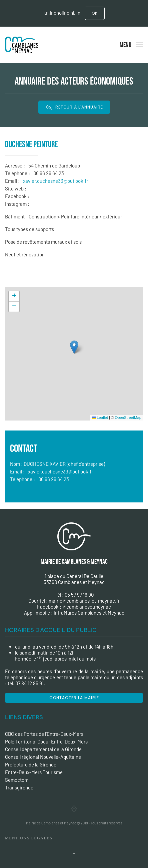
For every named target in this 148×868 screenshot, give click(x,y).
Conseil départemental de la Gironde (43, 749)
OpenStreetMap (128, 418)
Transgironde (19, 787)
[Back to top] (74, 856)
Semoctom (17, 780)
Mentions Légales (29, 838)
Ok (95, 13)
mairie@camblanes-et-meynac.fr (84, 601)
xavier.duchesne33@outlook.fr (55, 181)
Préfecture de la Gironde (31, 764)
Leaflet (100, 418)
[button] (74, 347)
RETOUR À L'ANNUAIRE (74, 107)
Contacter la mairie (74, 698)
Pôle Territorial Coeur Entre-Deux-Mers (46, 741)
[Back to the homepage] (22, 45)
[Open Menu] (131, 45)
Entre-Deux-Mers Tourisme (34, 772)
